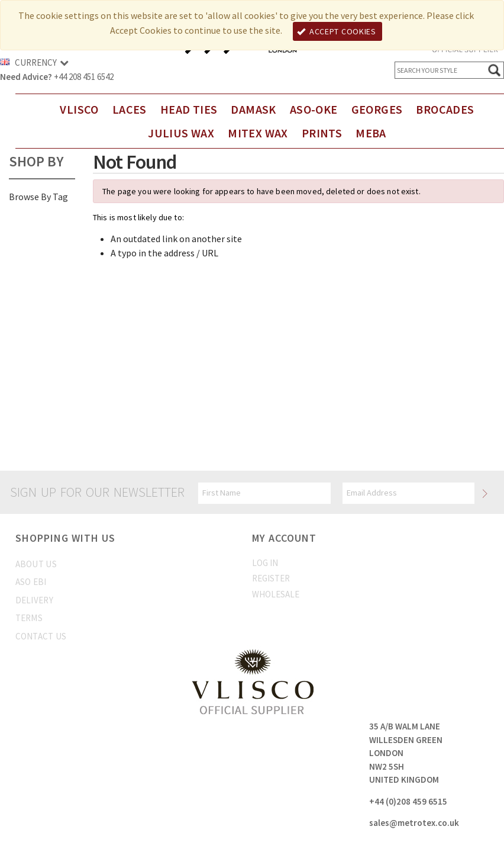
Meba (371, 133)
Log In (265, 563)
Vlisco (79, 109)
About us (36, 564)
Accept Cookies (337, 31)
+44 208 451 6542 (84, 77)
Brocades (445, 109)
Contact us (41, 636)
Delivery (34, 600)
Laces (130, 109)
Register (271, 578)
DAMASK (253, 109)
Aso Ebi (31, 582)
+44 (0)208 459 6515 (408, 801)
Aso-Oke (314, 109)
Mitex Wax (258, 133)
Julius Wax (181, 133)
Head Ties (189, 109)
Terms (29, 618)
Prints (322, 133)
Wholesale (276, 594)
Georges (377, 109)
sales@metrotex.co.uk (414, 823)
